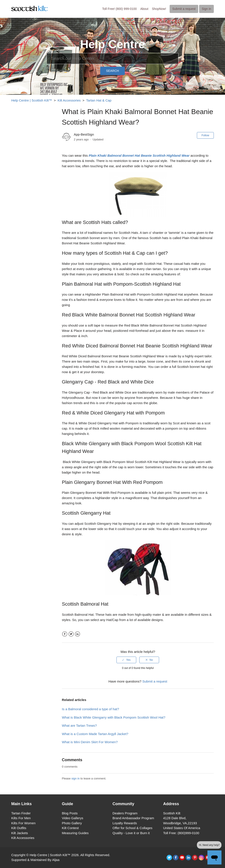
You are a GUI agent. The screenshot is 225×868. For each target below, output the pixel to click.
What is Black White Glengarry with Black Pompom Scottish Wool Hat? (114, 717)
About (144, 9)
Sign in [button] (206, 9)
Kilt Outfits (19, 828)
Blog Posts (70, 813)
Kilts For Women (23, 823)
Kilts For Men (21, 818)
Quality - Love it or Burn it (131, 833)
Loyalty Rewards (125, 823)
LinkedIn (77, 634)
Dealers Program (125, 813)
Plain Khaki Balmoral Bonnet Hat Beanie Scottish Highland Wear (139, 155)
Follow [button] (205, 135)
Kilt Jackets (20, 833)
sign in (76, 778)
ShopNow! (159, 9)
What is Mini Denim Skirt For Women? (90, 742)
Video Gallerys (73, 818)
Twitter (71, 634)
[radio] (126, 660)
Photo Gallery (72, 823)
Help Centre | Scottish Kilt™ (32, 100)
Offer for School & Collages (132, 828)
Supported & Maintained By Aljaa (35, 860)
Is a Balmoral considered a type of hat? (91, 709)
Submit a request (184, 9)
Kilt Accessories (69, 100)
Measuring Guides (75, 833)
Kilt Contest (70, 828)
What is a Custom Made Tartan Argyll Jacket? (95, 734)
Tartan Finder (21, 813)
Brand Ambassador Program (133, 818)
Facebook (65, 634)
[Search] (112, 58)
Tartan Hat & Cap (99, 100)
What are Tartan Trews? (79, 725)
